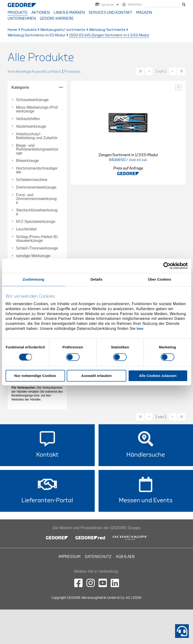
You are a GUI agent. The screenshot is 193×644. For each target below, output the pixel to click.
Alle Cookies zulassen (158, 376)
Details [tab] (97, 279)
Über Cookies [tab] (160, 279)
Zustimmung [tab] (33, 279)
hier (140, 329)
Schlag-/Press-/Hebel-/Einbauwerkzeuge (37, 239)
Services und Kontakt (110, 13)
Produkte (18, 13)
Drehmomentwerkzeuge (36, 187)
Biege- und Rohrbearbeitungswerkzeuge (37, 149)
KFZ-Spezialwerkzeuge (36, 222)
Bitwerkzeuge (27, 161)
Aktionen (41, 13)
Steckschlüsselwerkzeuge (37, 212)
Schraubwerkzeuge (32, 100)
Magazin (144, 13)
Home (12, 30)
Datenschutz (98, 557)
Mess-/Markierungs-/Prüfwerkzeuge (37, 109)
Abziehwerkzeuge (31, 127)
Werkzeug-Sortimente (107, 30)
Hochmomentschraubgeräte (37, 170)
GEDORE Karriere (57, 19)
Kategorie (20, 87)
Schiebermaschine (32, 180)
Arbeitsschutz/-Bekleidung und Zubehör (37, 136)
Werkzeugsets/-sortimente (63, 30)
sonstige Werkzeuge (33, 256)
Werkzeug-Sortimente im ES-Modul (36, 35)
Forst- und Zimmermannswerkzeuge (36, 199)
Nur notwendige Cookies (35, 376)
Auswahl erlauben (96, 376)
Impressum (69, 557)
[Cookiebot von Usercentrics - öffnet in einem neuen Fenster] (167, 266)
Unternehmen (22, 19)
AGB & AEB (125, 557)
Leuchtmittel (26, 229)
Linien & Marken (69, 13)
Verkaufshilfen (28, 119)
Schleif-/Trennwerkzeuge (37, 248)
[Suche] (163, 5)
